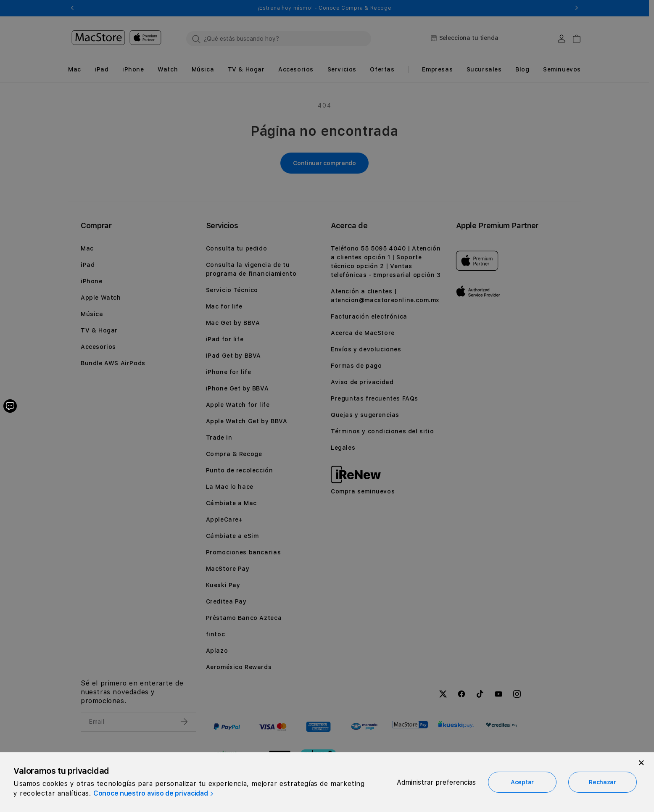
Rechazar (603, 782)
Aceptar (522, 782)
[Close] (641, 763)
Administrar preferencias (436, 782)
